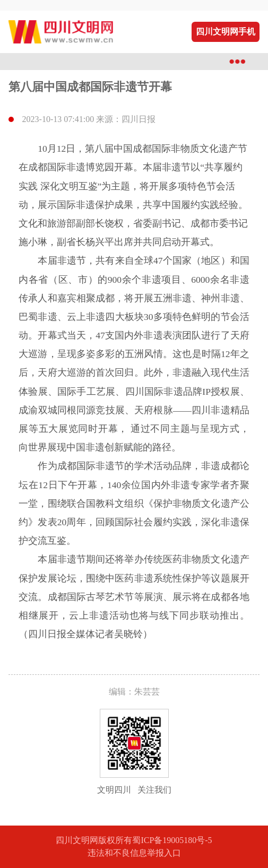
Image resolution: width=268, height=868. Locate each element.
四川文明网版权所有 (94, 840)
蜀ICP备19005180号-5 (172, 840)
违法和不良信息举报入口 (134, 853)
